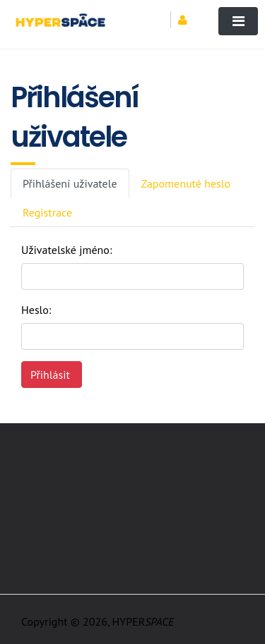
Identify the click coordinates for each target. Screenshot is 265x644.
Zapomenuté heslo (186, 183)
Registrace (47, 212)
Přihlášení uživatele (70, 183)
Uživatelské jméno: (66, 250)
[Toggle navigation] (238, 21)
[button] (188, 20)
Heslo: (36, 310)
